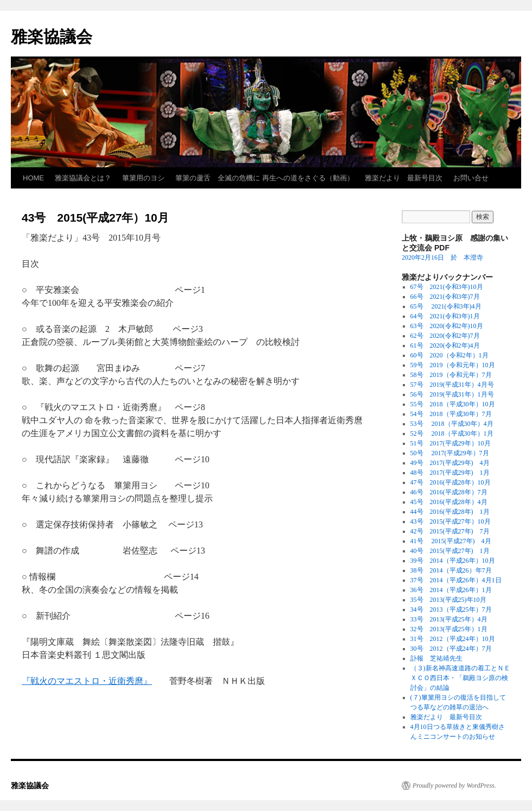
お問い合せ (471, 178)
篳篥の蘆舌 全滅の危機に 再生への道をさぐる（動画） (265, 178)
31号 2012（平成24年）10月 (453, 639)
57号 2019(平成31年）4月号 (452, 385)
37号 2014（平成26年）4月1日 (456, 580)
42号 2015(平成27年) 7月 (450, 531)
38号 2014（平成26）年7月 (451, 570)
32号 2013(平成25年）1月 (449, 629)
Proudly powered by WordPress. (454, 785)
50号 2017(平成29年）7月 (450, 453)
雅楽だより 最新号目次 (404, 178)
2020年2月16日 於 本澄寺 (442, 257)
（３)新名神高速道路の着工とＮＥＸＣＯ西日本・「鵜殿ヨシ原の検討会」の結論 (460, 678)
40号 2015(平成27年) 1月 (450, 551)
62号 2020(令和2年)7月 (445, 336)
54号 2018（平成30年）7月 (451, 414)
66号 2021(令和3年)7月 (445, 297)
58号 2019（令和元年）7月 (451, 375)
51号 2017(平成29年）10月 (451, 443)
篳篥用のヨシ (143, 178)
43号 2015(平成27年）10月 (451, 521)
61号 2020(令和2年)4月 (448, 345)
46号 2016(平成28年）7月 (449, 492)
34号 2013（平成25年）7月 (451, 609)
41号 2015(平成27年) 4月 (451, 541)
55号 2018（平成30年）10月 (453, 404)
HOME (33, 178)
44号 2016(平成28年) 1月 (450, 512)
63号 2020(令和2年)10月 (447, 326)
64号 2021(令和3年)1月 (445, 316)
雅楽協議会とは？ (83, 178)
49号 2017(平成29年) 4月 (450, 463)
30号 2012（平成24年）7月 (451, 649)
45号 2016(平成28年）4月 (449, 502)
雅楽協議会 (52, 37)
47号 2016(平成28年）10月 (451, 482)
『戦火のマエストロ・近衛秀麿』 (87, 681)
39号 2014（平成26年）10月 (453, 561)
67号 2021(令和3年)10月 (447, 287)
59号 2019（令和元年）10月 (453, 365)
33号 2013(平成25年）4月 (449, 619)
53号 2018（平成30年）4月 (452, 424)
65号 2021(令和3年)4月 (446, 306)
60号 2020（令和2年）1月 (449, 355)
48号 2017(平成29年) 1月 (450, 473)
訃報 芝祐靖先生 (436, 658)
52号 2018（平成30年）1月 (452, 433)
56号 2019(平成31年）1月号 (455, 394)
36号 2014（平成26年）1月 (451, 590)
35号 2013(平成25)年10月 (448, 600)
